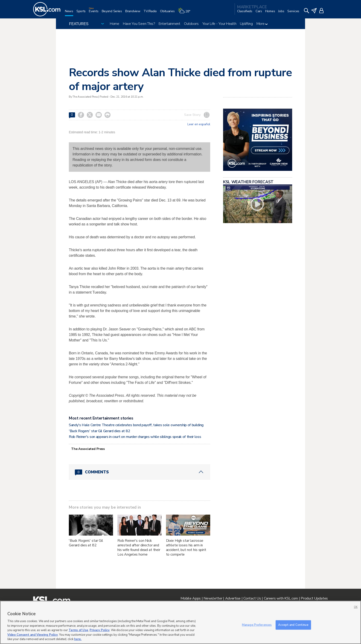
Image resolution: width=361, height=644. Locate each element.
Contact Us (252, 598)
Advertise (233, 598)
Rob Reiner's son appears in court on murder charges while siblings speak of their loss (135, 437)
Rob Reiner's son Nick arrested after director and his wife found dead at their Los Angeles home (139, 548)
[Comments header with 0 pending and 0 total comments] (140, 472)
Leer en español (199, 124)
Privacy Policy (100, 630)
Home (115, 24)
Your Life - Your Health (219, 24)
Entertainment (169, 24)
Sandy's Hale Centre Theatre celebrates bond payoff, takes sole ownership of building (136, 425)
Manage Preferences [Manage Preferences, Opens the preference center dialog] (257, 625)
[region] (180, 622)
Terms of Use (78, 630)
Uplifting (246, 24)
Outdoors (191, 24)
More (262, 24)
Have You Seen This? (139, 24)
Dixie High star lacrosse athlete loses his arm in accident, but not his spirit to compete (186, 548)
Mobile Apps (191, 598)
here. (78, 639)
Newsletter (213, 598)
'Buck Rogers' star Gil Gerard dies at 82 (99, 431)
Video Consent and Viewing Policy (33, 635)
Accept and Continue (293, 625)
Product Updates (314, 598)
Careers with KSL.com (281, 598)
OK (356, 607)
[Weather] (186, 13)
